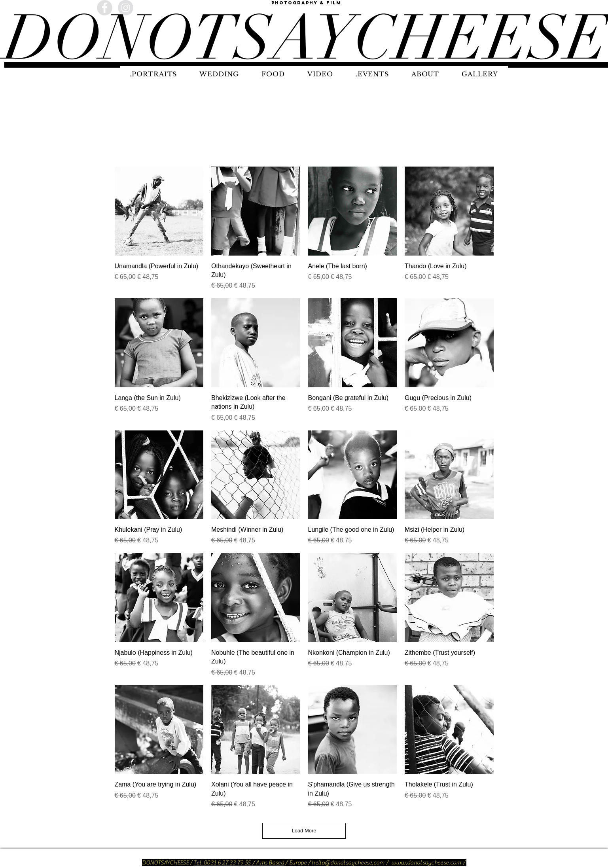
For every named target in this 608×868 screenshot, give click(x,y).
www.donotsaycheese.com (426, 863)
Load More (304, 831)
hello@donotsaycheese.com (348, 863)
